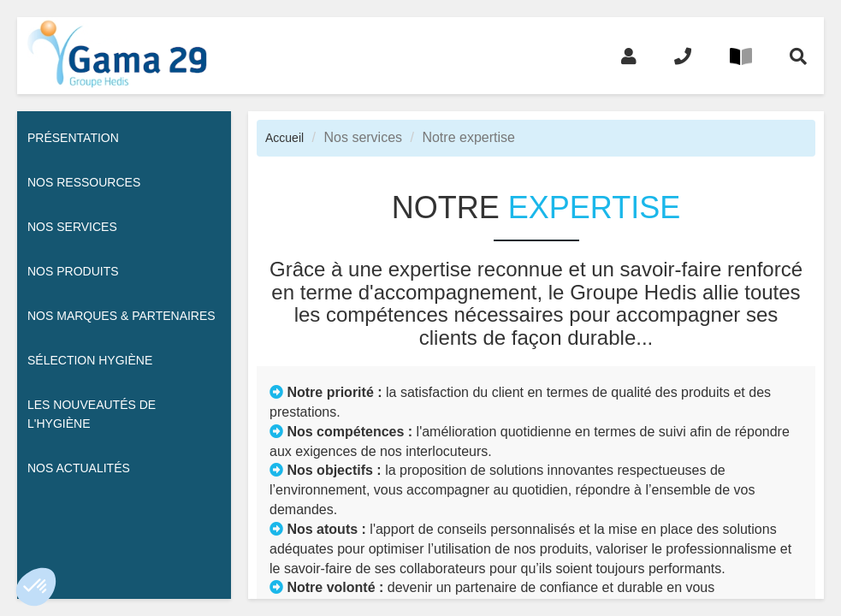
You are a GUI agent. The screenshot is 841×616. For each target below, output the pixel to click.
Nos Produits (73, 271)
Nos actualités (79, 468)
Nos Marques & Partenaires (121, 316)
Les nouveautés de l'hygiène (92, 414)
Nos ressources (84, 182)
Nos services (72, 227)
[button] (36, 587)
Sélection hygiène (90, 360)
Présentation (73, 138)
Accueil (284, 138)
